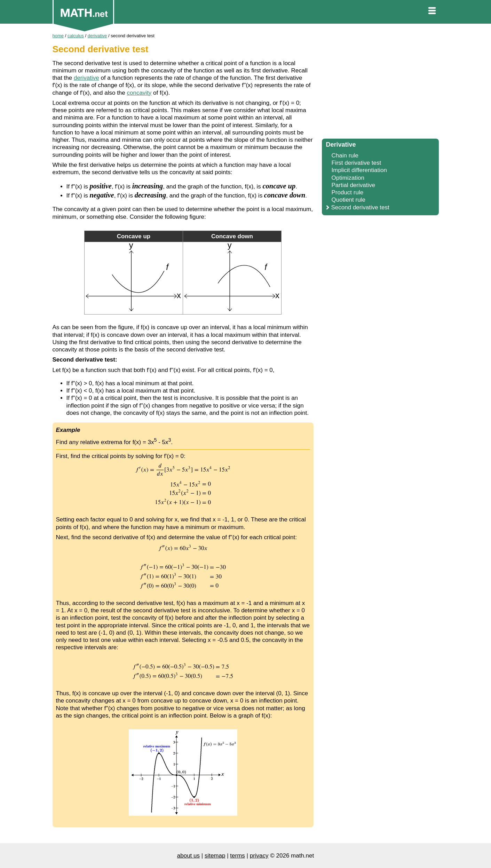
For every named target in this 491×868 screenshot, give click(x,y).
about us (188, 856)
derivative (86, 78)
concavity (139, 93)
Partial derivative (354, 185)
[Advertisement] (380, 84)
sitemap (215, 856)
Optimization (348, 178)
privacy (259, 856)
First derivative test (357, 163)
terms (237, 856)
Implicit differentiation (359, 170)
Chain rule (345, 156)
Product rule (348, 192)
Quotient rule (349, 200)
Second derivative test (360, 207)
